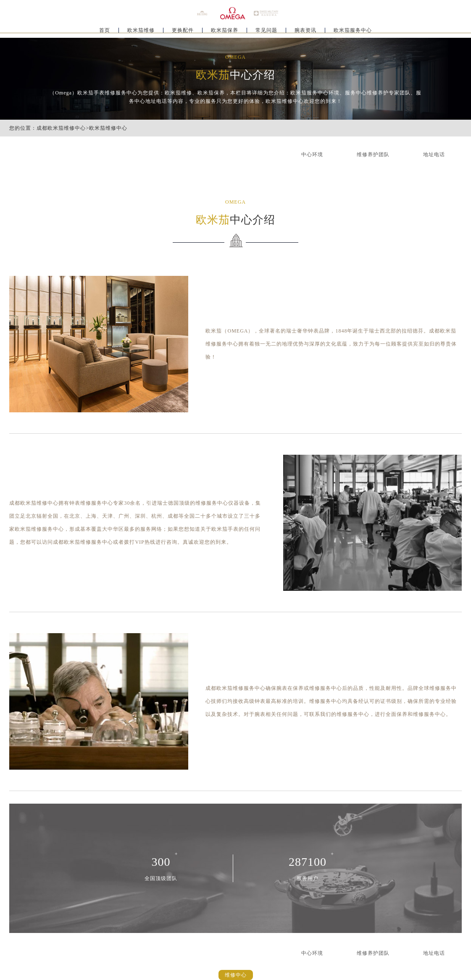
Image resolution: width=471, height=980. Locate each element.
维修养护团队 (373, 155)
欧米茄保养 (225, 32)
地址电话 (434, 155)
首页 (105, 32)
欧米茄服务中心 (353, 32)
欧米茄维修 (141, 32)
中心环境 (312, 155)
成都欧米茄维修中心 (61, 128)
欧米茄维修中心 (108, 128)
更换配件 (183, 32)
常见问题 (266, 32)
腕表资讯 (305, 32)
